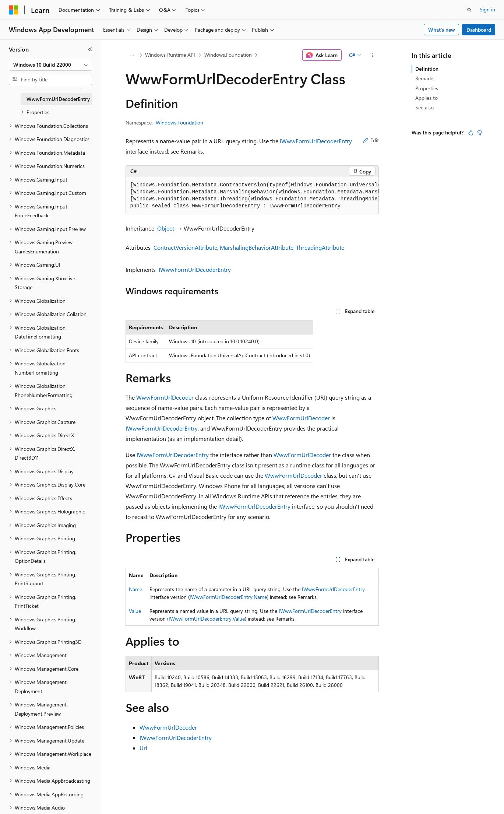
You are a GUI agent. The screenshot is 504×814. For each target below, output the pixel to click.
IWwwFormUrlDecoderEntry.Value (207, 619)
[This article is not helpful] (480, 133)
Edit (371, 140)
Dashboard (479, 30)
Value (135, 611)
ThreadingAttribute (320, 247)
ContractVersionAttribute (185, 247)
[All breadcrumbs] (132, 55)
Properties (427, 88)
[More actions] (372, 55)
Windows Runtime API (170, 55)
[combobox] (50, 65)
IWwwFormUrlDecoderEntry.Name (228, 597)
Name (135, 589)
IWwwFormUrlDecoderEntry (316, 141)
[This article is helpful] (471, 133)
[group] (252, 196)
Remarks (425, 78)
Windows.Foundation (228, 55)
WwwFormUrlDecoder (165, 397)
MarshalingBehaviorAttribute (257, 247)
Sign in (487, 9)
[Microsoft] (14, 10)
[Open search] (469, 10)
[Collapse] (90, 49)
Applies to (427, 98)
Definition (427, 69)
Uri (143, 748)
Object (166, 228)
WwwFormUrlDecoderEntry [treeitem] (58, 99)
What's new (442, 30)
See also (424, 107)
